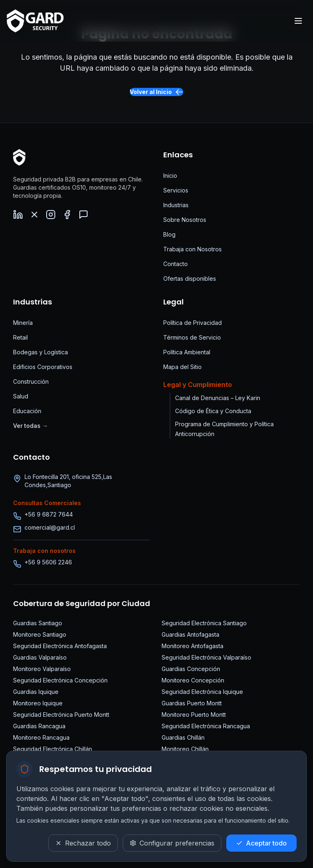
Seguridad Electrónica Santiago (204, 623)
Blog (169, 234)
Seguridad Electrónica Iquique (202, 692)
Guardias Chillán (183, 737)
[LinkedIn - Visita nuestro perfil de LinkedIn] (18, 215)
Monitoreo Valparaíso (42, 669)
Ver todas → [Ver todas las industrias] (30, 426)
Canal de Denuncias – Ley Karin (218, 398)
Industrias (176, 205)
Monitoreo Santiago (40, 634)
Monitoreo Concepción (193, 680)
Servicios (176, 190)
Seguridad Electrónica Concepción (60, 680)
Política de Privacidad (193, 323)
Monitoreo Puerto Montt (194, 715)
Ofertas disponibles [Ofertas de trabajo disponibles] (190, 279)
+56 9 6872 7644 (49, 514)
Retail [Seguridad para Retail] (20, 337)
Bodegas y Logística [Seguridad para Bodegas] (41, 352)
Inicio (170, 176)
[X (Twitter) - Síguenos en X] (34, 215)
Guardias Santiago (38, 623)
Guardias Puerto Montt (192, 703)
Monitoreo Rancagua (41, 737)
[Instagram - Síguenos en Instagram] (51, 215)
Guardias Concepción (191, 669)
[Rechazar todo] (83, 843)
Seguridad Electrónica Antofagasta (60, 646)
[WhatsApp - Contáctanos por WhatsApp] (83, 215)
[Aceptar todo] (261, 843)
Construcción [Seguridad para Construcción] (31, 381)
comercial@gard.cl (50, 527)
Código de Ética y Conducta (213, 411)
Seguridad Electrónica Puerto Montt (61, 715)
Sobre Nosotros (185, 220)
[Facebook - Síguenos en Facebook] (67, 215)
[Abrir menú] (298, 21)
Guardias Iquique (36, 692)
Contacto (176, 264)
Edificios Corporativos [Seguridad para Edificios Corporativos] (43, 367)
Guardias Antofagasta (190, 634)
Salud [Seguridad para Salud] (21, 396)
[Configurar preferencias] (172, 843)
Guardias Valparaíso (40, 657)
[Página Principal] (19, 157)
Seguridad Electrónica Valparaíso (206, 657)
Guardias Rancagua (39, 726)
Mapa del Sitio (182, 367)
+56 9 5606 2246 (48, 562)
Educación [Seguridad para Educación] (27, 411)
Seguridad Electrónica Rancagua (206, 726)
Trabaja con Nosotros (193, 249)
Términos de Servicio (192, 337)
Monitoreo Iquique (38, 703)
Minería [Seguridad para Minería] (23, 323)
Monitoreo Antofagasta (193, 646)
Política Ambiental (187, 352)
